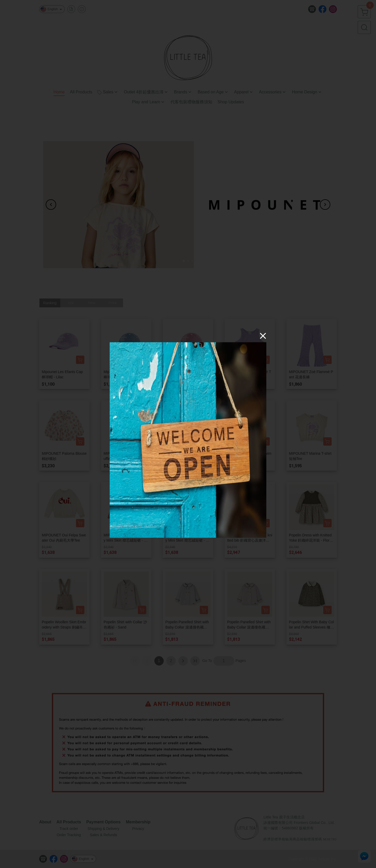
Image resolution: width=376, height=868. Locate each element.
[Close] (263, 336)
